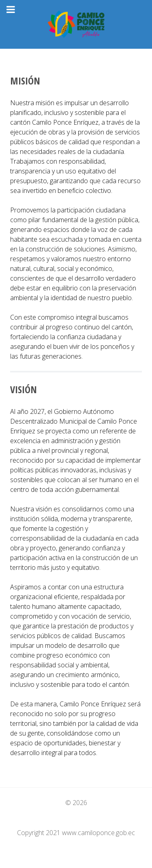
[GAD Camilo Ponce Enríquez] (76, 24)
